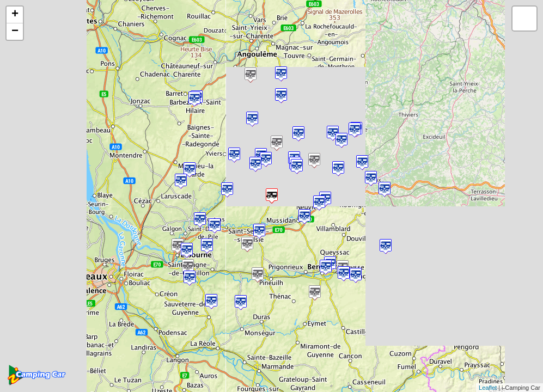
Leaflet (488, 388)
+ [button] (15, 15)
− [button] (15, 32)
